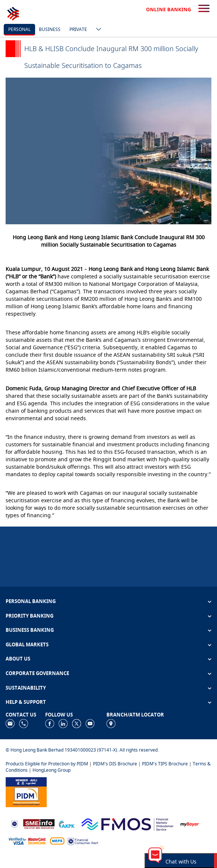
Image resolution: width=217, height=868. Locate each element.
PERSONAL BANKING (31, 601)
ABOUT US (18, 659)
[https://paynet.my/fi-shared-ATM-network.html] (57, 841)
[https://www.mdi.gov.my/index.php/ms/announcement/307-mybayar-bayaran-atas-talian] (190, 823)
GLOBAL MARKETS (27, 644)
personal (19, 29)
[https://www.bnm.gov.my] (14, 823)
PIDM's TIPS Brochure (165, 764)
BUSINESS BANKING (30, 630)
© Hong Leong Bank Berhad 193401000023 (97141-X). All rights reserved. (82, 750)
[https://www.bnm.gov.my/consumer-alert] (83, 841)
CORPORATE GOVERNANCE (37, 673)
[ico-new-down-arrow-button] (97, 30)
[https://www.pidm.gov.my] (26, 791)
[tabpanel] (108, 151)
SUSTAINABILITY (26, 688)
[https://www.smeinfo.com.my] (39, 823)
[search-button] (204, 9)
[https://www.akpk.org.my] (66, 823)
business (50, 29)
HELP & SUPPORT (26, 702)
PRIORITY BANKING (30, 616)
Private (78, 29)
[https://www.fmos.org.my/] (127, 823)
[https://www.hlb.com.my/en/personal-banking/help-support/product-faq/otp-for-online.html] (28, 841)
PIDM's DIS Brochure (115, 764)
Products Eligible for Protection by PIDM (47, 764)
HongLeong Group (52, 770)
